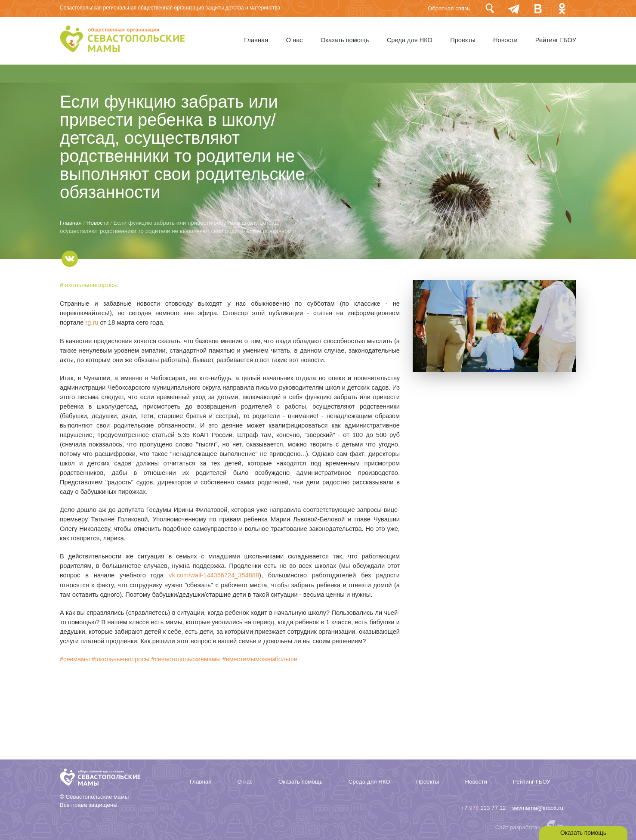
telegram (514, 8)
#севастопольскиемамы (186, 658)
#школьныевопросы (89, 285)
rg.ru (92, 322)
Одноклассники (562, 8)
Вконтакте (538, 8)
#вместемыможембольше (261, 658)
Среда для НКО (408, 40)
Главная (253, 40)
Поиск (490, 8)
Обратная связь (449, 8)
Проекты (462, 40)
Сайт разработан (518, 826)
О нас (292, 40)
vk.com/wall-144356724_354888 (214, 574)
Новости (505, 40)
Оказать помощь (343, 40)
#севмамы (75, 658)
